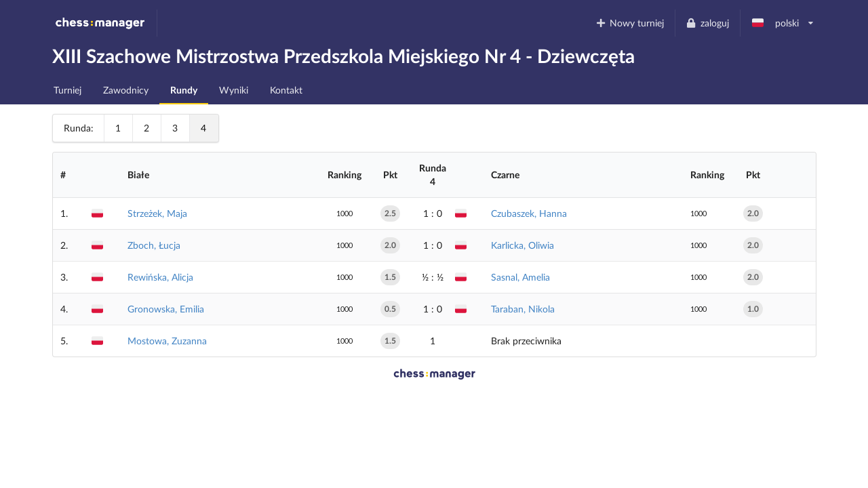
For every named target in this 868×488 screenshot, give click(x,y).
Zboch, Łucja (154, 245)
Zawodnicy (126, 90)
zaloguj (707, 23)
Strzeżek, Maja (157, 213)
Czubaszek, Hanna (529, 213)
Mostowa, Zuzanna (167, 341)
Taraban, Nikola (523, 309)
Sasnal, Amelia (520, 277)
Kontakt (286, 90)
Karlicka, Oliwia (522, 245)
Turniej (67, 90)
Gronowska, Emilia (166, 309)
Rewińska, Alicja (160, 277)
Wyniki (234, 90)
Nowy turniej (629, 23)
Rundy (184, 90)
